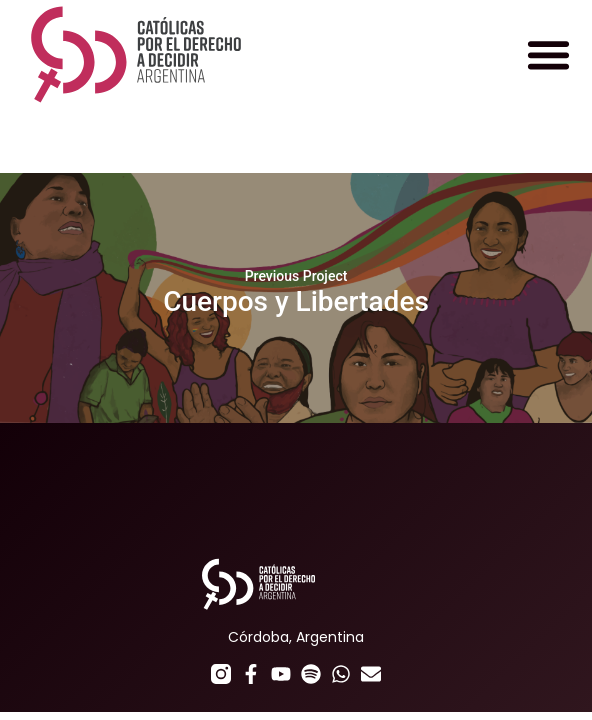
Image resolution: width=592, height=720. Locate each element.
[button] (548, 55)
